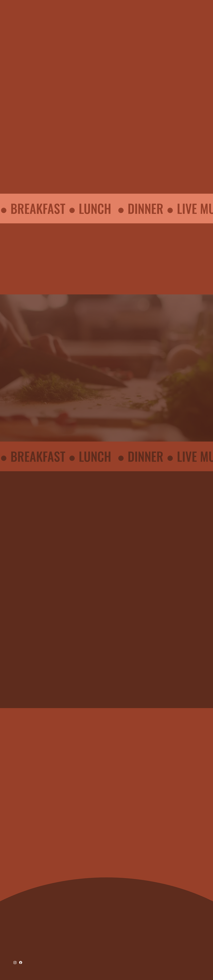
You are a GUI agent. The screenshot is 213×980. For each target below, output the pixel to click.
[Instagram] (15, 962)
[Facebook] (21, 962)
